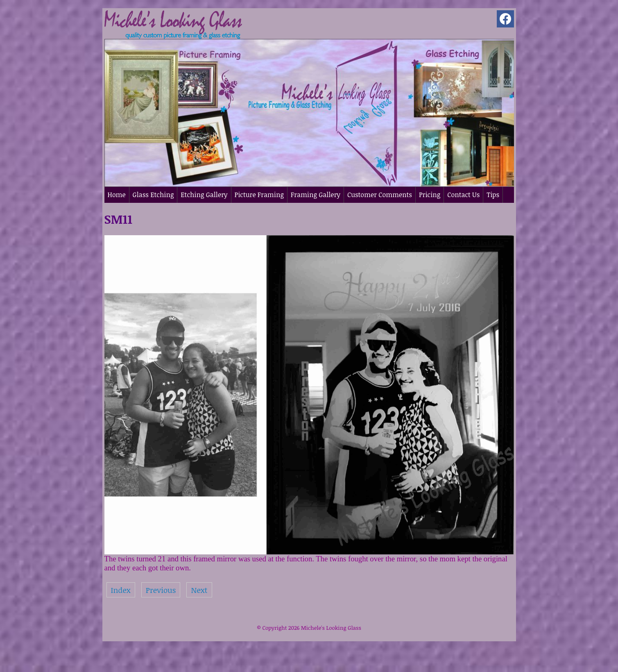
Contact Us (463, 195)
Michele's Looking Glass (331, 628)
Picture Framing (259, 195)
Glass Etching (153, 195)
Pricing (430, 195)
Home (117, 195)
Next (199, 590)
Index (121, 590)
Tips (493, 195)
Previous (161, 590)
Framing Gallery (316, 195)
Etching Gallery (204, 195)
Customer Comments (380, 195)
